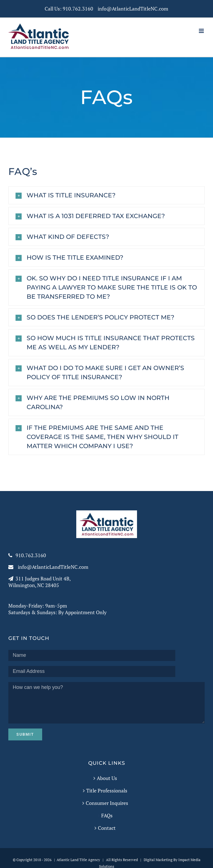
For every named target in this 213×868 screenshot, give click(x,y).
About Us (107, 778)
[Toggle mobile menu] (202, 31)
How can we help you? (106, 703)
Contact (107, 828)
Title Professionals (107, 790)
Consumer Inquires (107, 803)
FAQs (107, 815)
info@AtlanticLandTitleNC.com (133, 9)
